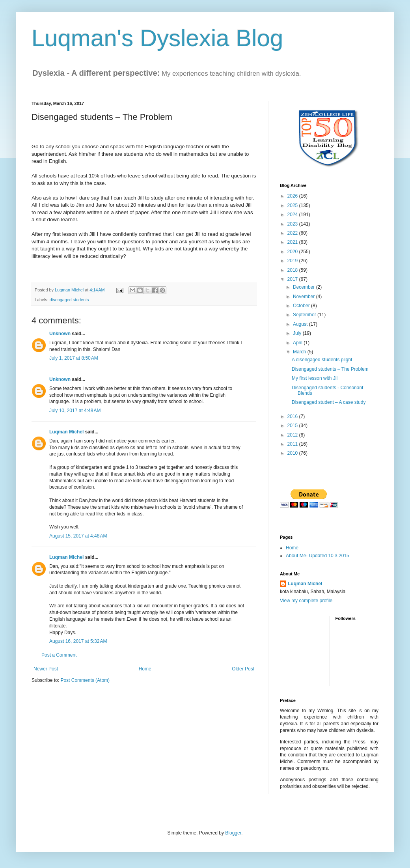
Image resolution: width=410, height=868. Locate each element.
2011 (293, 444)
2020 (293, 252)
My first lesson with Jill (315, 378)
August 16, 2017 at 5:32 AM (78, 641)
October (302, 306)
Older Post (243, 669)
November (305, 297)
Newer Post (46, 669)
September (305, 315)
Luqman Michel (66, 432)
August (301, 324)
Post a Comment (59, 655)
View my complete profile (306, 601)
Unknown (60, 334)
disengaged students (69, 300)
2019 (293, 261)
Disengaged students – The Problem (330, 369)
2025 (293, 205)
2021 (293, 242)
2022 (293, 233)
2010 (293, 453)
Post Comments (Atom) (85, 680)
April (298, 343)
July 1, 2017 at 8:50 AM (74, 358)
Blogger (233, 833)
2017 (293, 279)
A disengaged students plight (322, 360)
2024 (293, 215)
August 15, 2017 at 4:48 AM (78, 536)
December (305, 287)
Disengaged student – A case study (329, 402)
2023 (293, 224)
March (300, 352)
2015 (293, 426)
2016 (293, 416)
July (298, 333)
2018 (293, 270)
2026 (293, 196)
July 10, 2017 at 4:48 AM (75, 411)
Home (145, 669)
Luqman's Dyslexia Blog (157, 38)
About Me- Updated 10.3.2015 (318, 556)
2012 (293, 435)
